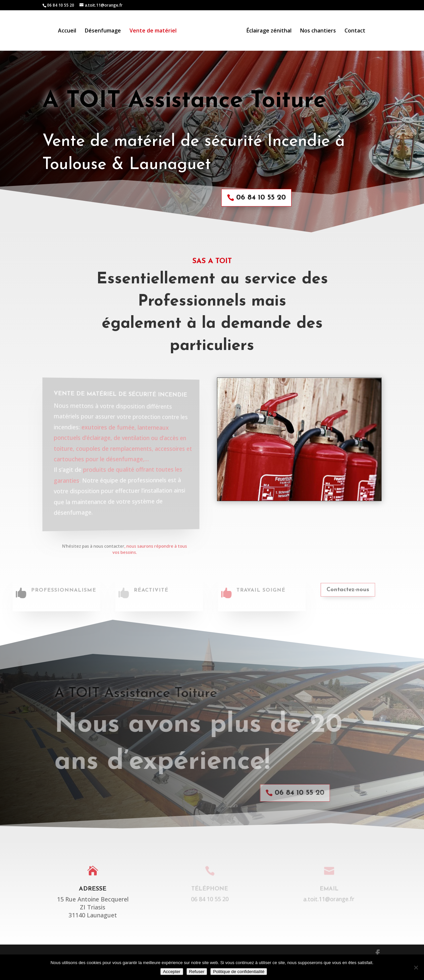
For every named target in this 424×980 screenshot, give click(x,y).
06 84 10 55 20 (257, 198)
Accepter (172, 972)
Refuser (197, 972)
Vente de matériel (153, 31)
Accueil (67, 31)
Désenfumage (103, 31)
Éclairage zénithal (269, 31)
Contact (355, 31)
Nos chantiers (318, 31)
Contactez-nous (339, 590)
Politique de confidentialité (239, 972)
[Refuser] (416, 967)
